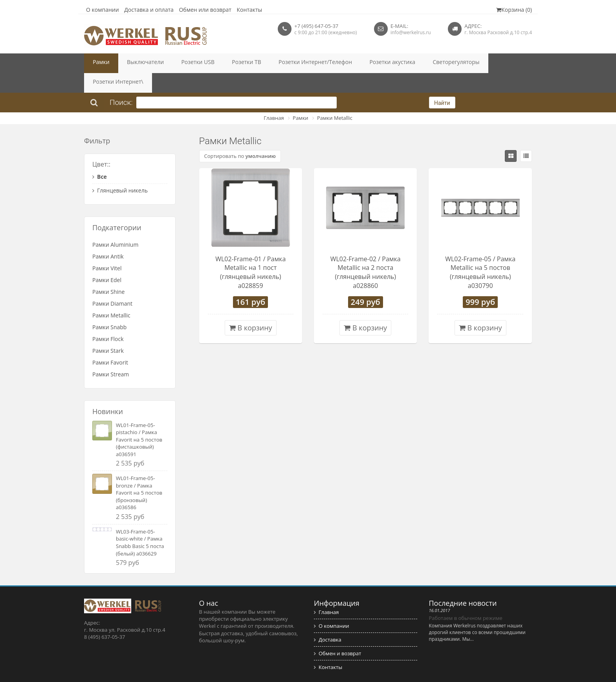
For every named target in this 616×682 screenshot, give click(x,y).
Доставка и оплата (149, 10)
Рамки (98, 63)
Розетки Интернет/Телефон (279, 63)
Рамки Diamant (112, 284)
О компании (103, 10)
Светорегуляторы (402, 63)
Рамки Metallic (335, 98)
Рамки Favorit (110, 343)
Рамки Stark (108, 331)
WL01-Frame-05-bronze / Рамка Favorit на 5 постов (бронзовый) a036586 (139, 473)
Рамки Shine (108, 272)
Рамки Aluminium (115, 225)
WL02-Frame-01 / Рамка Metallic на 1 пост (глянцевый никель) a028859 (250, 253)
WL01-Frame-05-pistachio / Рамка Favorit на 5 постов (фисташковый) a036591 (139, 420)
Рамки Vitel (107, 248)
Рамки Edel (107, 260)
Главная (274, 98)
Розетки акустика (347, 63)
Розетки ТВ (220, 63)
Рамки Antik (108, 237)
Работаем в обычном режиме (466, 598)
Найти (442, 83)
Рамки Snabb (109, 307)
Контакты (250, 10)
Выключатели (135, 63)
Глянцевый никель (120, 171)
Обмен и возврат (337, 634)
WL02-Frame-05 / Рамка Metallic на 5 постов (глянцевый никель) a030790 (480, 253)
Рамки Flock (108, 319)
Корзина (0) (514, 10)
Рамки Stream (111, 355)
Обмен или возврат (205, 10)
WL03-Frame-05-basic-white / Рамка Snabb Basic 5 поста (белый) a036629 (140, 523)
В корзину (251, 308)
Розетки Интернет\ (459, 63)
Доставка (328, 620)
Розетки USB (179, 63)
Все (100, 157)
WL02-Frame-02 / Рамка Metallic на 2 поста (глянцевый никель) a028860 (366, 253)
